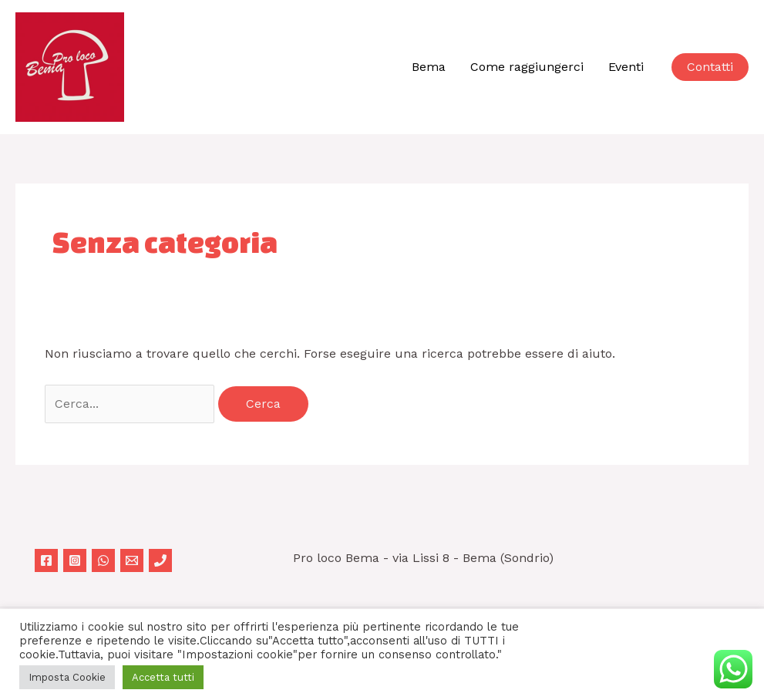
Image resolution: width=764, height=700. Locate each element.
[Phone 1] (160, 560)
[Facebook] (46, 560)
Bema (429, 67)
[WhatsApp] (103, 560)
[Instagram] (75, 560)
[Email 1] (132, 560)
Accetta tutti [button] (163, 677)
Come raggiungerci (527, 67)
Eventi (626, 67)
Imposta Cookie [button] (67, 677)
